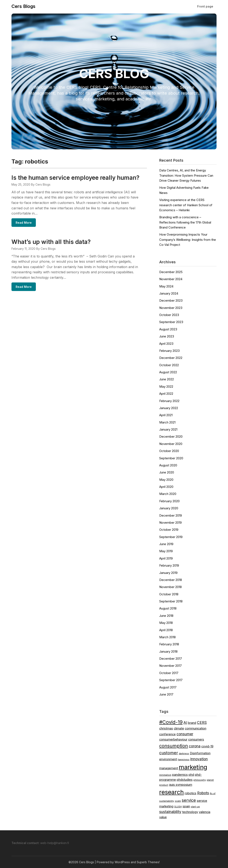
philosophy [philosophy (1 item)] (200, 780)
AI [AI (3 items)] (185, 723)
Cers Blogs (23, 6)
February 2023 (169, 351)
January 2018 (168, 651)
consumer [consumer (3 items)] (185, 734)
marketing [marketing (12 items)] (193, 767)
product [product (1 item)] (164, 785)
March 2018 (167, 637)
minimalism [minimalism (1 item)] (165, 775)
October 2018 (169, 594)
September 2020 (171, 458)
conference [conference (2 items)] (167, 734)
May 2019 (166, 551)
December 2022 (171, 358)
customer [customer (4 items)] (169, 753)
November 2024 (171, 279)
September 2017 (171, 680)
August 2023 (168, 329)
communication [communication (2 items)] (196, 728)
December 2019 (171, 515)
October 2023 (169, 315)
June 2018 (166, 616)
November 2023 (171, 308)
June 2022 (167, 379)
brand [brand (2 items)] (192, 723)
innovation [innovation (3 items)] (199, 759)
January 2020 (169, 508)
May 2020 (166, 480)
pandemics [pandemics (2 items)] (180, 775)
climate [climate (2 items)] (179, 728)
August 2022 (168, 372)
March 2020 (168, 494)
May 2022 (166, 387)
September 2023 (171, 322)
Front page (205, 6)
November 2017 (170, 666)
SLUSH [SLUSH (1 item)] (178, 807)
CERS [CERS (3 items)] (202, 723)
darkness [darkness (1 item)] (184, 754)
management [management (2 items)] (169, 768)
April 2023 (166, 344)
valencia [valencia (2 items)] (205, 812)
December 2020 (171, 436)
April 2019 (166, 558)
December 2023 (171, 300)
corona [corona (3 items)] (195, 746)
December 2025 (171, 272)
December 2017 (171, 659)
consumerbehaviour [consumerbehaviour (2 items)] (173, 739)
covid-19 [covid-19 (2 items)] (207, 746)
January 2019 (168, 573)
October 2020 (169, 451)
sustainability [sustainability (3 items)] (170, 812)
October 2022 (169, 365)
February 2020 (169, 501)
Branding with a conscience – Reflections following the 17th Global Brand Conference (185, 222)
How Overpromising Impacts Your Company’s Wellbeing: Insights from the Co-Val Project (188, 240)
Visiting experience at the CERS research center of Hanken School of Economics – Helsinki (186, 205)
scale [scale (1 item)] (178, 801)
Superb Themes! (148, 862)
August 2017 (168, 687)
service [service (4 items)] (189, 800)
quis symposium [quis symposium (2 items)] (181, 785)
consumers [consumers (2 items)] (196, 739)
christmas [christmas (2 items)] (166, 728)
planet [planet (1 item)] (210, 780)
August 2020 (168, 465)
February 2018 (169, 644)
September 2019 (171, 537)
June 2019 (166, 544)
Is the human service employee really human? (75, 178)
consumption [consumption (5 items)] (174, 746)
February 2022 (169, 401)
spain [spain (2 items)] (186, 806)
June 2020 (167, 472)
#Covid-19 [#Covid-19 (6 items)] (171, 722)
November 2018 (170, 587)
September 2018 (171, 601)
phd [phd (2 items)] (191, 775)
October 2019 (169, 530)
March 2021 (167, 422)
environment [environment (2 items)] (168, 759)
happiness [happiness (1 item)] (184, 760)
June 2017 (166, 694)
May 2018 (166, 623)
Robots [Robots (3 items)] (203, 793)
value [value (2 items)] (163, 817)
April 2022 (166, 394)
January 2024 (169, 293)
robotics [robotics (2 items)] (190, 793)
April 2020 (166, 487)
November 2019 (170, 523)
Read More (24, 223)
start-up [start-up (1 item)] (195, 807)
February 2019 (169, 565)
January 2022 (169, 408)
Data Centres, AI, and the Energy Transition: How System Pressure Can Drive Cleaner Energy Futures (186, 175)
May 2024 (166, 286)
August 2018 (168, 608)
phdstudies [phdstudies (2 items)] (185, 780)
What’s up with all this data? (51, 242)
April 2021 (166, 415)
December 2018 (171, 580)
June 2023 (167, 336)
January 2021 (168, 429)
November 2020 (171, 444)
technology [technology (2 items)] (190, 812)
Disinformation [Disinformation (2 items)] (200, 753)
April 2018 (166, 630)
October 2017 (169, 673)
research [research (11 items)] (172, 792)
